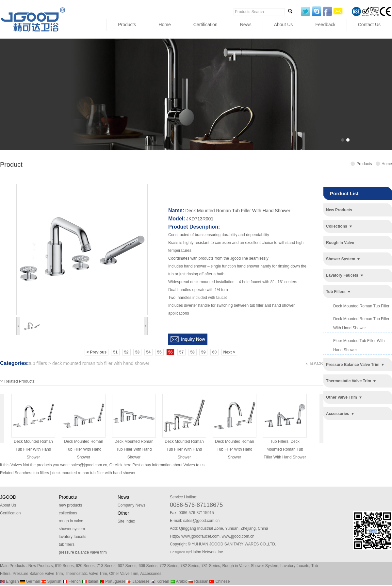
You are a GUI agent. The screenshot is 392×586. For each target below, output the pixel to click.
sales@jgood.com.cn (89, 465)
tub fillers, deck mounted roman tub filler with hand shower (285, 449)
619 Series (64, 566)
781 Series (211, 566)
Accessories (151, 574)
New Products (41, 566)
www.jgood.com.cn (238, 536)
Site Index (126, 521)
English (9, 581)
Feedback (325, 25)
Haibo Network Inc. (207, 552)
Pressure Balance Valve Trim (38, 574)
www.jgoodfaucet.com (200, 536)
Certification (205, 25)
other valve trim (342, 397)
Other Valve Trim (124, 574)
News (246, 25)
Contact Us (369, 25)
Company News (131, 505)
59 (203, 352)
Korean (160, 581)
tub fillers (336, 292)
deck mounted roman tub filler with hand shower (33, 449)
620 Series (85, 566)
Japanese (138, 581)
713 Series (106, 566)
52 (126, 352)
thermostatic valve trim (349, 381)
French (72, 581)
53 (137, 352)
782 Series (190, 566)
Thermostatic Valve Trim (86, 574)
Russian (198, 581)
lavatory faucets (342, 275)
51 (115, 352)
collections (337, 226)
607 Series (127, 566)
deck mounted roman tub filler (361, 306)
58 (192, 352)
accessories (338, 414)
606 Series (148, 566)
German (30, 581)
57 (181, 352)
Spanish (51, 581)
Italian (90, 581)
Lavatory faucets (295, 566)
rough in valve (340, 243)
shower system (341, 259)
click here (123, 465)
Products (127, 25)
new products (339, 210)
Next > (229, 352)
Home (164, 25)
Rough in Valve (235, 566)
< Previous (97, 352)
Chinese (220, 581)
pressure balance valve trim (353, 365)
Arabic (179, 581)
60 (214, 352)
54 (148, 352)
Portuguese (112, 581)
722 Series (169, 566)
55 (159, 352)
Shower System (265, 566)
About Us (284, 25)
